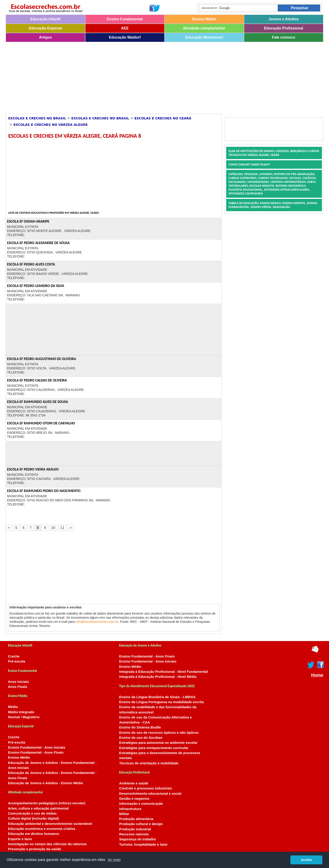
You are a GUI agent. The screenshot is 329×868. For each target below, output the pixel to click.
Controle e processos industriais (146, 788)
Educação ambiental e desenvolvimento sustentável (50, 824)
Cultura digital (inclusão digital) (33, 818)
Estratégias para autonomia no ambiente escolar (158, 743)
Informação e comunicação (141, 804)
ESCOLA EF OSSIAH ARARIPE (28, 221)
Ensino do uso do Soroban (141, 738)
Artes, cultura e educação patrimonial (38, 808)
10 (53, 528)
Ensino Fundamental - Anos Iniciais (37, 747)
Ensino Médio (204, 19)
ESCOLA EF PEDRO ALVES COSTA (31, 264)
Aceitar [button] (306, 860)
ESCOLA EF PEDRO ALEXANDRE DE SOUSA (38, 243)
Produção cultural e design (141, 824)
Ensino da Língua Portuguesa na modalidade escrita (162, 702)
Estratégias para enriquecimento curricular (154, 748)
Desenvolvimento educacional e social (150, 794)
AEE (125, 28)
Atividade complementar (204, 28)
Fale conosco (284, 37)
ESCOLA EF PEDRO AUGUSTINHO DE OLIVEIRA (42, 359)
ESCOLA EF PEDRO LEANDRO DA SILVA (36, 286)
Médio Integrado (21, 712)
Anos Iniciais (19, 682)
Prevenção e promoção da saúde (34, 849)
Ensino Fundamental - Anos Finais (36, 752)
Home (317, 675)
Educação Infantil (45, 19)
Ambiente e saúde (134, 783)
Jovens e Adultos (284, 19)
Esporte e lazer (20, 839)
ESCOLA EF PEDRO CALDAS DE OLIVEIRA (37, 380)
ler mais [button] (114, 860)
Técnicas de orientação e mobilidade (149, 763)
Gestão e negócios (134, 799)
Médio (13, 707)
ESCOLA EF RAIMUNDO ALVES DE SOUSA (38, 402)
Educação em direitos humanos (34, 834)
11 (62, 528)
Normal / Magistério (24, 717)
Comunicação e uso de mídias (32, 813)
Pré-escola (17, 661)
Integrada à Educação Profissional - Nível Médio (158, 677)
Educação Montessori (204, 37)
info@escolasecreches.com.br (97, 622)
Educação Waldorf (125, 37)
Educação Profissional (284, 28)
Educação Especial (45, 28)
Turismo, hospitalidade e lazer (143, 844)
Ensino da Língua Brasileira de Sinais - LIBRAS (157, 697)
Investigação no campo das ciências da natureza (47, 844)
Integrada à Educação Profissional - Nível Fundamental (164, 672)
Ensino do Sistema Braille (140, 727)
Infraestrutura (130, 809)
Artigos (45, 37)
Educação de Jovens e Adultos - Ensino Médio (45, 783)
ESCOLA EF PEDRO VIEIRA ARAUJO (33, 469)
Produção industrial (135, 829)
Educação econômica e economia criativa (42, 829)
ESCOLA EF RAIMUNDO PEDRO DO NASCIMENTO (44, 491)
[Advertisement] (143, 76)
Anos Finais (18, 687)
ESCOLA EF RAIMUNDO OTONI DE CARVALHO (41, 423)
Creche (14, 656)
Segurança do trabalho (138, 839)
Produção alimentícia (136, 819)
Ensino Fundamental (125, 19)
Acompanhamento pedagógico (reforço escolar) (47, 803)
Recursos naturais (134, 834)
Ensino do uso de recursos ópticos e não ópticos (159, 733)
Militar (124, 814)
